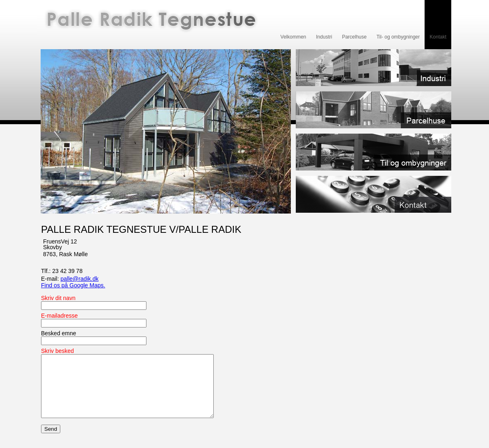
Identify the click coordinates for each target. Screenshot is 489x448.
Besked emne (59, 333)
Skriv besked (57, 351)
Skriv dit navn (58, 298)
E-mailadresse (59, 316)
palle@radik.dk (79, 279)
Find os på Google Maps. (73, 285)
